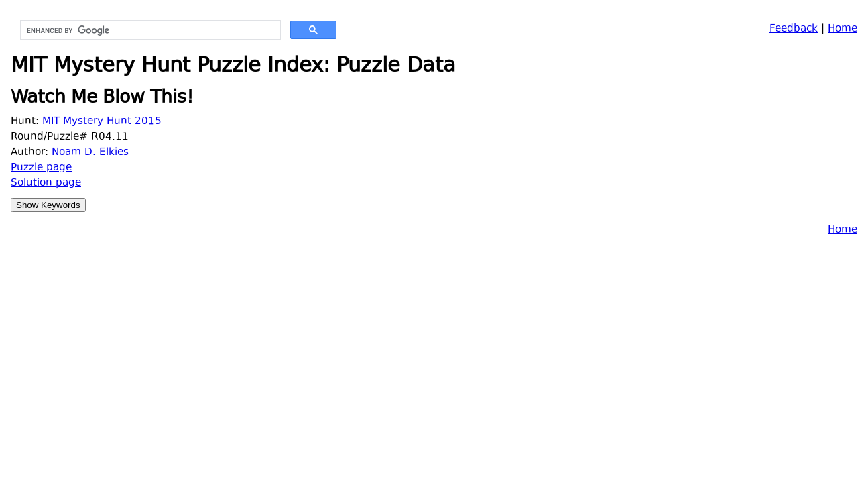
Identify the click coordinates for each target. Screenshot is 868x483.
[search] (149, 30)
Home (843, 29)
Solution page (46, 183)
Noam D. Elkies (90, 153)
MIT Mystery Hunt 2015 (102, 122)
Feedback (794, 29)
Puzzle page (41, 168)
